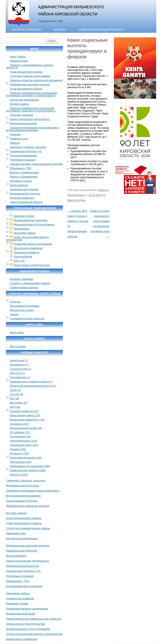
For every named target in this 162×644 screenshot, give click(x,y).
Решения (15, 134)
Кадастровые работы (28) (25, 415)
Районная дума (19, 61)
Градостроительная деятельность (30, 119)
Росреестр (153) (19, 454)
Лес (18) (14, 399)
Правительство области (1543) (28, 470)
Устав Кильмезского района (26, 89)
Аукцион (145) (18, 449)
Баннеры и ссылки (21, 181)
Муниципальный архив (23, 123)
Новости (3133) (19, 475)
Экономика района (24, 233)
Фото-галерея (18, 347)
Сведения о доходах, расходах (28, 147)
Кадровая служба (24, 216)
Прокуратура (75, 195)
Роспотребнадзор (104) (23, 441)
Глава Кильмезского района (26, 72)
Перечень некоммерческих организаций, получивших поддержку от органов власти (32, 94)
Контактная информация (24, 100)
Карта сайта (17, 333)
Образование (21, 229)
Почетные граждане (21, 115)
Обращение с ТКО (20, 168)
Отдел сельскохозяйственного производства (27, 238)
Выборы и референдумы (24, 173)
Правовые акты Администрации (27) (31, 382)
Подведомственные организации (33, 244)
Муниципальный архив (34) (26, 428)
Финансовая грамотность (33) (27, 420)
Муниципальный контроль (25, 194)
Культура (15, 302)
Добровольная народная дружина (30, 85)
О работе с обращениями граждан (30, 283)
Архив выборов (19, 185)
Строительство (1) (20, 369)
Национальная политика (24, 189)
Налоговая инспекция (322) (26, 458)
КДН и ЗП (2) (17, 373)
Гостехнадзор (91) (20, 437)
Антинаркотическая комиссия (27, 319)
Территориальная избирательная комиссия (33, 619)
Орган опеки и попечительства (31, 265)
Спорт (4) (15, 390)
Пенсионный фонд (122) (24, 445)
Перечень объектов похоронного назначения (36, 80)
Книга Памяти (18, 57)
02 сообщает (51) (20, 432)
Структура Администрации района (30, 76)
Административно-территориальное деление (36, 164)
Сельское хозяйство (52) (24, 411)
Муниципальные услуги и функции (34, 225)
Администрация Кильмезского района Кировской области (71, 10)
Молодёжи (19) (18, 403)
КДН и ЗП (19, 261)
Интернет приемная (21, 279)
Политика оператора (22, 198)
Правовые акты (19, 139)
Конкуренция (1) (19, 365)
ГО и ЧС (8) (16, 394)
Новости (60, 30)
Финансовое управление (28, 248)
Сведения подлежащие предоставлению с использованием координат (33, 129)
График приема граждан (24, 288)
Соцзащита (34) (19, 424)
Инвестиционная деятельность (102, 30)
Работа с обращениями (23, 177)
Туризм (14, 314)
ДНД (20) (15, 407)
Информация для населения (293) (30, 466)
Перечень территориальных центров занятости (29, 66)
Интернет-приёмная (26, 30)
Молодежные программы (24, 306)
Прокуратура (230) (21, 462)
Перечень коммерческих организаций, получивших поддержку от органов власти (31, 110)
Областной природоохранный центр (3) (33, 386)
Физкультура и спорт (22, 310)
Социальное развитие (26, 252)
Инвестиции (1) (19, 360)
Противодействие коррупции (30, 220)
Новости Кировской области (26, 202)
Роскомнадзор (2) (20, 377)
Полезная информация (23, 156)
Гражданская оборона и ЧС (26, 151)
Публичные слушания (22, 160)
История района (19, 104)
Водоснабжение (23, 257)
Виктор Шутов (76, 200)
